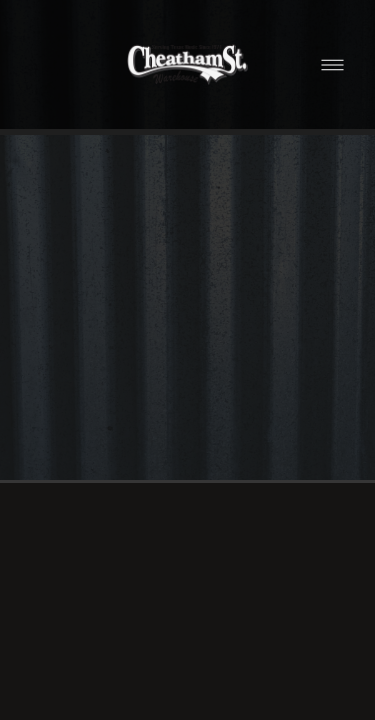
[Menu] (332, 64)
